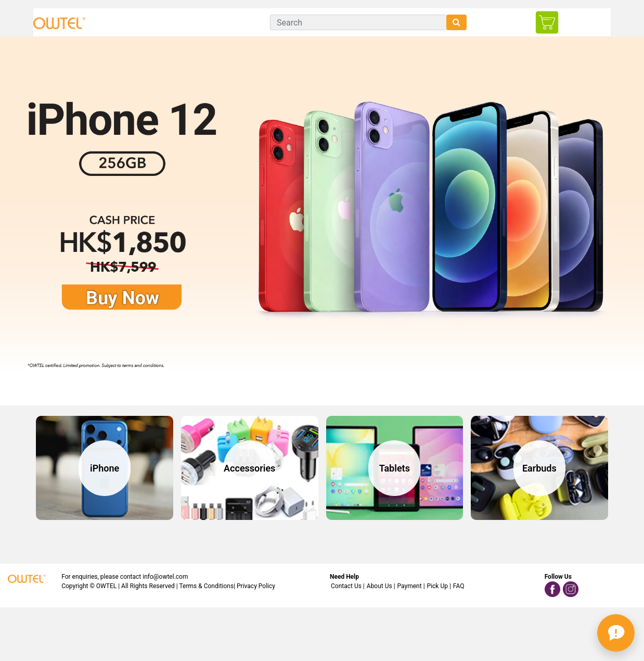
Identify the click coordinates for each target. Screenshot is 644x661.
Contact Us (346, 586)
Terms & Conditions (207, 586)
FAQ (459, 586)
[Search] (358, 22)
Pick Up (437, 586)
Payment (410, 586)
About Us (379, 586)
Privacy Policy (256, 586)
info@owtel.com (165, 577)
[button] (616, 633)
